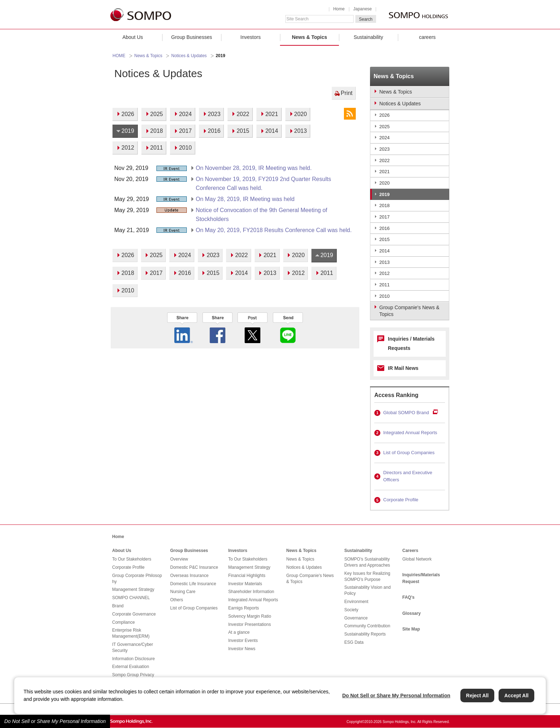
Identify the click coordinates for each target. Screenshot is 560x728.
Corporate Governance (134, 614)
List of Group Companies (409, 453)
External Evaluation (131, 667)
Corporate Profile (401, 500)
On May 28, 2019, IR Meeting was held (245, 199)
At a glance (239, 632)
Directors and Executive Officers (408, 476)
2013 (384, 262)
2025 (384, 127)
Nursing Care (183, 592)
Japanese (362, 9)
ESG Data (354, 642)
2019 (384, 194)
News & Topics (309, 37)
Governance (356, 618)
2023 (384, 149)
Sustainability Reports (365, 634)
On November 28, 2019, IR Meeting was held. (254, 168)
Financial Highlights (247, 576)
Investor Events (243, 641)
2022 (384, 160)
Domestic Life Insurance (193, 584)
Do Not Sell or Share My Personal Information (55, 721)
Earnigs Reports (244, 608)
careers (427, 37)
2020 (384, 183)
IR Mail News (403, 368)
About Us (133, 37)
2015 (384, 239)
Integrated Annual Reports (410, 433)
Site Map (411, 629)
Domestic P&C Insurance (194, 567)
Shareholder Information (251, 592)
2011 (384, 285)
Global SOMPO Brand (406, 413)
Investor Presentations (249, 624)
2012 (384, 273)
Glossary (412, 613)
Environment (356, 602)
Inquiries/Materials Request (421, 578)
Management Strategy (133, 589)
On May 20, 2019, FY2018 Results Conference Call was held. (274, 230)
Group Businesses (191, 37)
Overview (179, 559)
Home (339, 9)
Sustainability (368, 37)
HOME (119, 56)
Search (366, 19)
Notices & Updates (189, 56)
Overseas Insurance (189, 576)
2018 (384, 205)
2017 (384, 217)
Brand (118, 606)
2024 (384, 138)
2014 (384, 251)
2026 (384, 115)
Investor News (242, 649)
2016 (384, 228)
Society (351, 610)
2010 (384, 296)
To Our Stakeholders (132, 559)
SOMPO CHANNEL (131, 598)
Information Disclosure (133, 659)
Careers (411, 551)
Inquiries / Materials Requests (411, 343)
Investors (251, 37)
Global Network (417, 559)
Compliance (123, 622)
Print (347, 93)
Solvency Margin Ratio (250, 616)
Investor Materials (245, 584)
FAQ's (409, 597)
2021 (384, 172)
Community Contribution (367, 626)
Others (177, 600)
